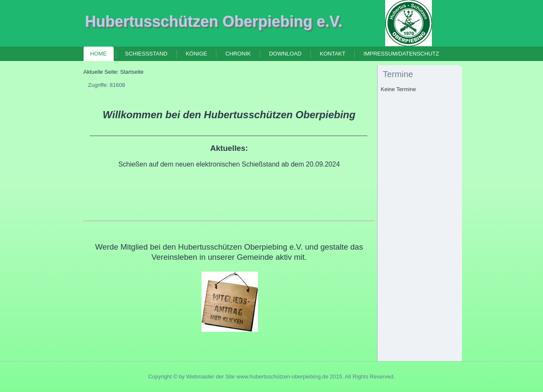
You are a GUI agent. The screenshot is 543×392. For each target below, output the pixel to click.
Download (285, 54)
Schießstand (146, 54)
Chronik (238, 54)
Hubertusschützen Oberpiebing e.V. (214, 21)
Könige (197, 54)
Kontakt (333, 54)
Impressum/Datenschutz (401, 54)
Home (99, 54)
